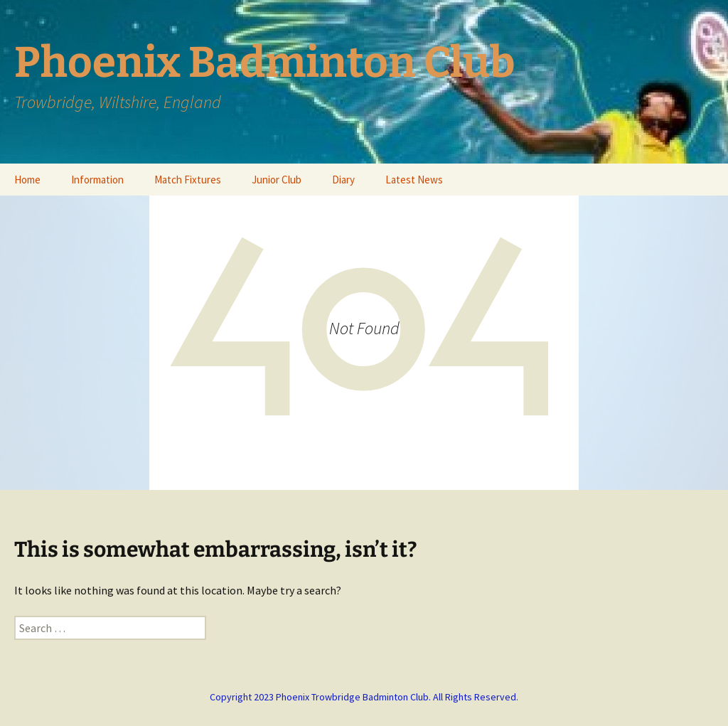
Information (97, 180)
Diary (343, 180)
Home (27, 180)
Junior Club (277, 180)
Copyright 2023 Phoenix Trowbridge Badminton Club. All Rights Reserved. (364, 697)
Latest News (414, 180)
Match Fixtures (188, 180)
